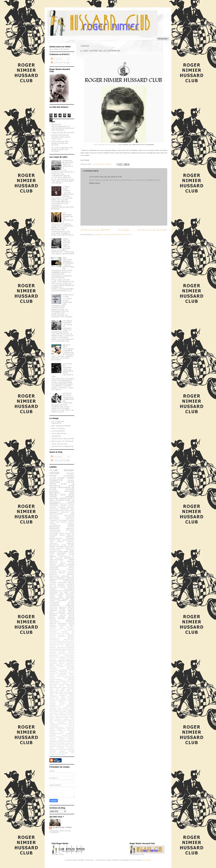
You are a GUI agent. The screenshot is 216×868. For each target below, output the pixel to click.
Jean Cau (54, 522)
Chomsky (54, 645)
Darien (53, 581)
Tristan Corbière (66, 738)
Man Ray (54, 715)
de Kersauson (63, 745)
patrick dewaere (58, 624)
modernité (56, 480)
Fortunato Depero (58, 657)
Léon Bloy (67, 495)
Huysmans (61, 681)
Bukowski (54, 576)
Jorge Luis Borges (62, 554)
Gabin (52, 665)
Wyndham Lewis (64, 743)
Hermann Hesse (67, 520)
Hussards (54, 506)
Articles (56, 59)
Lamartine (54, 707)
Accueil (124, 230)
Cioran (53, 497)
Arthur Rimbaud (66, 635)
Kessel (53, 705)
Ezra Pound (67, 588)
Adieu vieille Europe (66, 241)
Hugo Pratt (56, 596)
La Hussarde (58, 431)
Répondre (94, 183)
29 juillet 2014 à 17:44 (111, 177)
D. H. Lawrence (66, 646)
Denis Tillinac (56, 548)
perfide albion (57, 751)
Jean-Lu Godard (58, 696)
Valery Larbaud (57, 740)
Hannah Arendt (67, 673)
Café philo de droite (63, 439)
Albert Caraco (62, 524)
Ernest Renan (67, 653)
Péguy (52, 729)
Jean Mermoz (68, 689)
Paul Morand (57, 500)
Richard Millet (58, 615)
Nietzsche (69, 516)
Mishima (64, 716)
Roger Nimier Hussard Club (62, 476)
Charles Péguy (67, 504)
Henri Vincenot (66, 594)
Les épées (63, 708)
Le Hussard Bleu (62, 534)
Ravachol (61, 729)
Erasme (53, 653)
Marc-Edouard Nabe (62, 560)
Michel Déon (67, 522)
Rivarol (53, 731)
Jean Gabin (63, 552)
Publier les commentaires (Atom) (113, 235)
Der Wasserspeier (61, 426)
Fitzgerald (70, 656)
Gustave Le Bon (59, 592)
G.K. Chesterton (67, 591)
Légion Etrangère (66, 713)
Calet (72, 641)
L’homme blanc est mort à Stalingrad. (68, 165)
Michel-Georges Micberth (62, 508)
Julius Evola (67, 506)
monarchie (54, 750)
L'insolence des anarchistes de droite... (60, 143)
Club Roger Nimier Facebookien (62, 546)
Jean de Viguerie (67, 692)
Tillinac (53, 738)
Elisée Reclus (57, 584)
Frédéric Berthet (58, 662)
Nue (66, 718)
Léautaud (54, 604)
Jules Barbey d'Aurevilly (62, 556)
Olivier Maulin (67, 611)
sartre (52, 753)
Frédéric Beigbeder (66, 661)
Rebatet (70, 729)
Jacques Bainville (66, 684)
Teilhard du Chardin (65, 737)
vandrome (63, 753)
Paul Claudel (57, 612)
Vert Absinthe (59, 434)
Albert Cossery (58, 629)
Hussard (70, 497)
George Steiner (57, 667)
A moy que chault (66, 189)
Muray (62, 609)
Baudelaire (55, 527)
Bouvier (65, 641)
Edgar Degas (61, 649)
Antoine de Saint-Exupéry (62, 513)
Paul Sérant (69, 721)
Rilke (72, 615)
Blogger (146, 860)
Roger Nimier (66, 478)
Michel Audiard (57, 507)
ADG (51, 542)
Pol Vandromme (66, 540)
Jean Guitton (68, 688)
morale (70, 622)
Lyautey (53, 713)
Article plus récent (96, 230)
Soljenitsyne (68, 735)
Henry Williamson (62, 678)
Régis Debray (57, 617)
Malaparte (69, 558)
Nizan (72, 716)
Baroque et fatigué (62, 441)
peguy (71, 750)
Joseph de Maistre (66, 700)
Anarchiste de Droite (63, 133)
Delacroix (62, 648)
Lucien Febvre (68, 711)
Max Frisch (54, 716)
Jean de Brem (57, 691)
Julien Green (67, 703)
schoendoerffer (58, 566)
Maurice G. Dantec (62, 561)
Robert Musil (57, 732)
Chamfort (60, 578)
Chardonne (69, 643)
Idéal (65, 683)
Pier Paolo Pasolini (62, 510)
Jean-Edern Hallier (59, 599)
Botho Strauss (66, 573)
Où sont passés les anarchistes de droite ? (62, 150)
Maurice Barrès (67, 607)
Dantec (53, 648)
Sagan (72, 732)
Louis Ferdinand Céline (62, 602)
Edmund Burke (66, 583)
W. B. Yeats (65, 742)
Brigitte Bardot (62, 575)
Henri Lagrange (58, 675)
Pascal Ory (69, 719)
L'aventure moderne (62, 447)
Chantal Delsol (57, 643)
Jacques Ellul (57, 686)
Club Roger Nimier (62, 828)
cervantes (55, 622)
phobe (71, 751)
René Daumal (67, 614)
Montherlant (56, 539)
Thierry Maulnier (62, 620)
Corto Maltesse (66, 579)
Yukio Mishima (66, 565)
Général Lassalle (58, 672)
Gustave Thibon (67, 670)
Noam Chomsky (56, 718)
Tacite (52, 737)
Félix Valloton (67, 664)
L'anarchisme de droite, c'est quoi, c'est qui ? (61, 137)
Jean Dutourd (66, 597)
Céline (52, 646)
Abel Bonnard (67, 627)
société (62, 625)
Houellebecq (55, 680)
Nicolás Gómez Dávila (62, 499)
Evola (65, 654)
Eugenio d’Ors (56, 654)
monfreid (64, 750)
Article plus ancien (152, 230)
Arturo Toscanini (58, 637)
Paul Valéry (57, 723)
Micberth (56, 436)
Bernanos (54, 517)
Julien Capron (57, 702)
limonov (71, 748)
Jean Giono (65, 534)
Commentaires (60, 63)
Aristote (62, 571)
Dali (72, 547)
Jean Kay (54, 689)
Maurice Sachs (58, 563)
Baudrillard (69, 640)
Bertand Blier (56, 641)
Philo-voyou (58, 429)
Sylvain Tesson (66, 619)
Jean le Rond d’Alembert (62, 694)
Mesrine (53, 609)
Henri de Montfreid (65, 676)
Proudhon (70, 727)
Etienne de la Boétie (62, 585)
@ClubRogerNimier (60, 49)
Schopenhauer (56, 734)
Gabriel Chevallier (65, 665)
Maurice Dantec (67, 715)
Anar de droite (59, 444)
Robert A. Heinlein (66, 731)
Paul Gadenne (56, 721)
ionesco (61, 748)
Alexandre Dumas (62, 525)
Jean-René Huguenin (62, 552)
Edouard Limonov (66, 651)
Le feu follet (62, 557)
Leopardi (62, 601)
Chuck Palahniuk (66, 645)
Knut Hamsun (67, 705)
